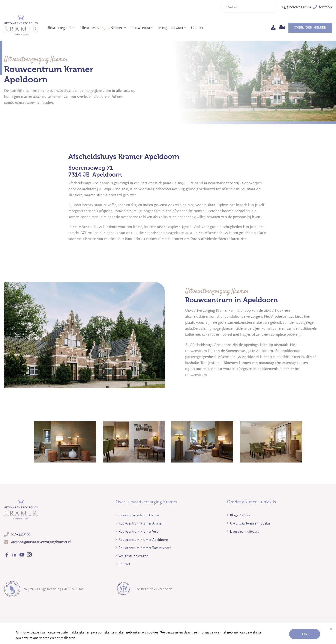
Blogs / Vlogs (238, 515)
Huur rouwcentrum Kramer (137, 515)
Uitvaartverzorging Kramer (103, 28)
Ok (305, 634)
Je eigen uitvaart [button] (171, 28)
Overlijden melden (310, 28)
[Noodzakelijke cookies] (331, 629)
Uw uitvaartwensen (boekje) (249, 523)
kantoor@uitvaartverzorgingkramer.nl (41, 542)
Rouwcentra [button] (141, 28)
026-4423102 (21, 534)
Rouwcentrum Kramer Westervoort (143, 548)
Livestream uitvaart (243, 531)
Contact (197, 28)
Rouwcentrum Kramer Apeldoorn (142, 540)
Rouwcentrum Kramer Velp (137, 531)
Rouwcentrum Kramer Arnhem (140, 523)
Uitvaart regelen (61, 28)
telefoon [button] (322, 7)
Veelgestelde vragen (132, 556)
